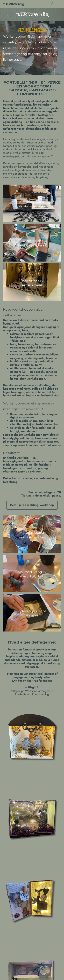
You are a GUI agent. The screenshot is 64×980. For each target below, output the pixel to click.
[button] (53, 4)
